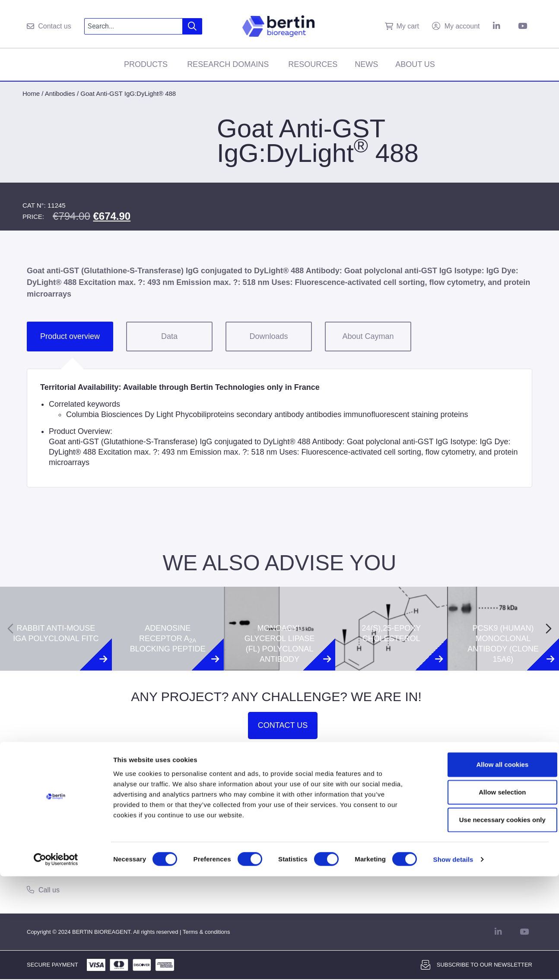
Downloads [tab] (268, 336)
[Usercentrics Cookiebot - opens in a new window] (56, 963)
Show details (453, 963)
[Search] (192, 26)
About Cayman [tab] (368, 336)
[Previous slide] (10, 629)
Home (31, 93)
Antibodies (60, 93)
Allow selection (487, 896)
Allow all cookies (487, 868)
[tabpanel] (279, 428)
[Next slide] (549, 629)
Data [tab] (169, 336)
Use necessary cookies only (487, 923)
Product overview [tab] (70, 336)
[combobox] (134, 26)
